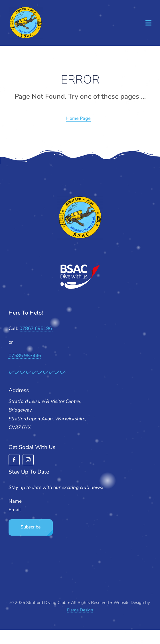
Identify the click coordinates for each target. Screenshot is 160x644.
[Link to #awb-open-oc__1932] (148, 23)
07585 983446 (25, 356)
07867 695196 (36, 328)
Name (15, 501)
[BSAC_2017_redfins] (80, 267)
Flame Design (80, 610)
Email (15, 510)
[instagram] (28, 460)
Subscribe (31, 527)
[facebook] (14, 460)
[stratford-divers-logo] (26, 9)
